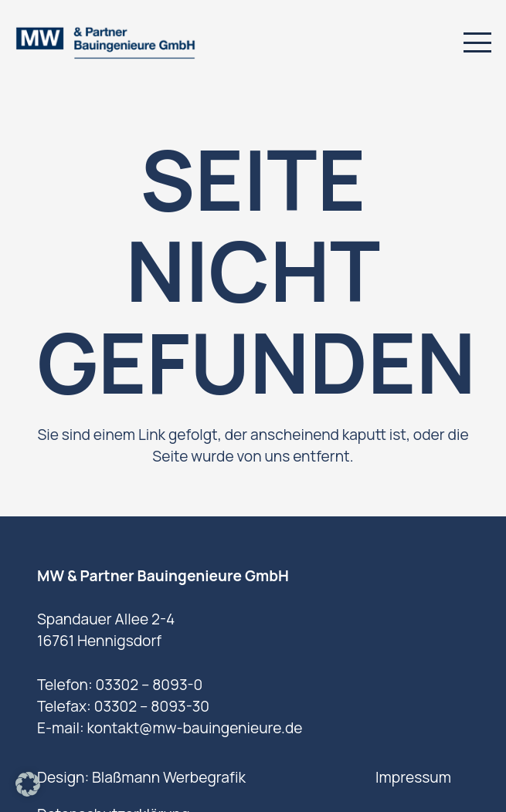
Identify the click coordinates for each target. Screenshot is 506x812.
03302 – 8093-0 (149, 685)
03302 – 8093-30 (152, 706)
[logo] (105, 43)
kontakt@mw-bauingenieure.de (194, 728)
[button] (477, 42)
